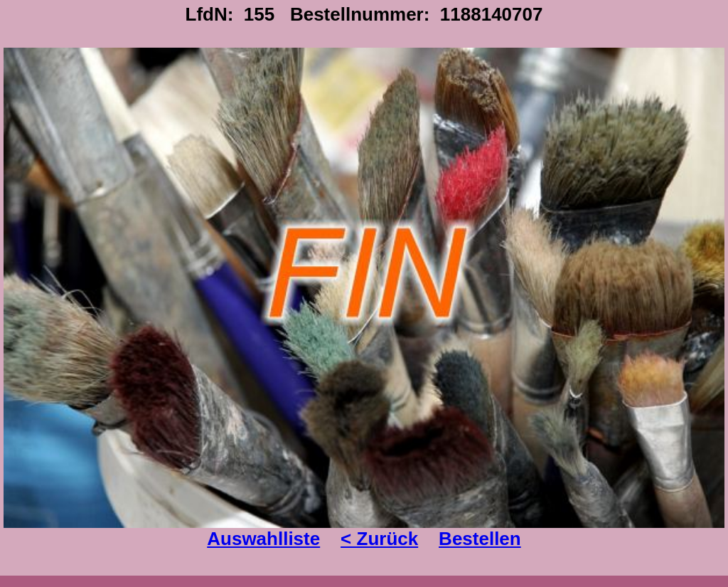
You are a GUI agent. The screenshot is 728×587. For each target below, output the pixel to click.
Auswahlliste (263, 539)
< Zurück (379, 539)
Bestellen (480, 539)
